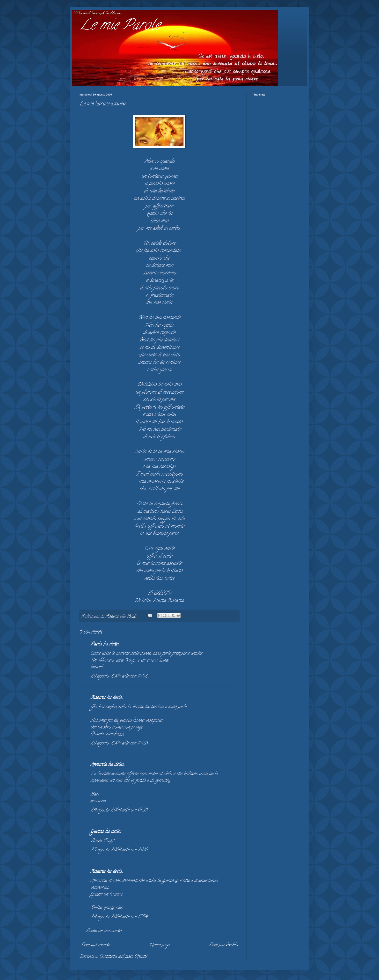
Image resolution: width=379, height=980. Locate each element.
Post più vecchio (223, 945)
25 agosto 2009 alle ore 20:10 (119, 850)
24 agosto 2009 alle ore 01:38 (119, 810)
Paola (96, 645)
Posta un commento (103, 931)
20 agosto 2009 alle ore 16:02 (119, 676)
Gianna (97, 832)
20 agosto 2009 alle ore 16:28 (119, 743)
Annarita (98, 765)
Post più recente (95, 945)
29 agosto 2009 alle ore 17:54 (119, 917)
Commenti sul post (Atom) (123, 957)
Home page (159, 945)
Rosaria (98, 698)
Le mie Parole (120, 26)
